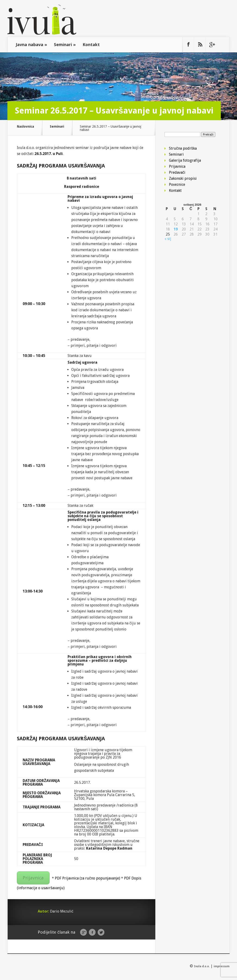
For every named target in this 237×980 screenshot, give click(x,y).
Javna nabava (31, 44)
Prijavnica (33, 878)
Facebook (92, 933)
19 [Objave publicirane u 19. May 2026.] (176, 229)
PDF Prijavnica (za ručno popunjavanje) (87, 878)
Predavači (177, 172)
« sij (168, 239)
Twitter (101, 933)
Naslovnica (25, 127)
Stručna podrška (183, 148)
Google (83, 933)
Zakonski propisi (183, 178)
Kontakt (91, 44)
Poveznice (177, 184)
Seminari (65, 44)
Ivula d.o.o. (202, 966)
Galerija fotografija (185, 160)
